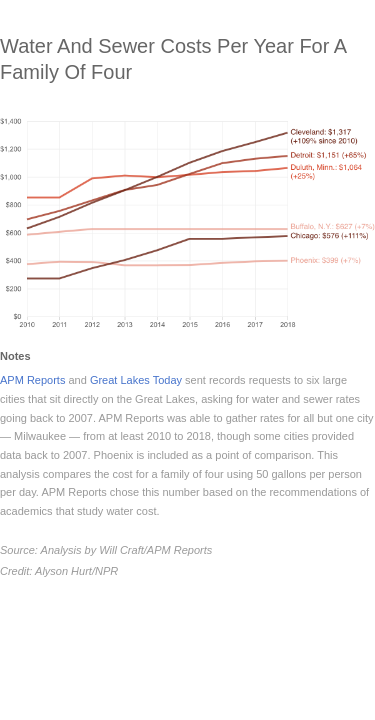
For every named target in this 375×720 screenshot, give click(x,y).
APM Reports (32, 380)
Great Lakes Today (136, 380)
